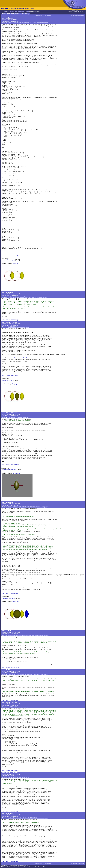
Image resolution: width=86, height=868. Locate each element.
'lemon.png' (16, 263)
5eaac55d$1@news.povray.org (18, 357)
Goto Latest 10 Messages (43, 16)
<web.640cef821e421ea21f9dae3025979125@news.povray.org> (28, 297)
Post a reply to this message (10, 255)
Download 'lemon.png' (8, 260)
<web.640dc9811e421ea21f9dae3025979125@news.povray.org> (28, 507)
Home (3, 8)
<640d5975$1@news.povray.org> (18, 327)
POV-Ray (3, 11)
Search (27, 8)
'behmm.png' (16, 473)
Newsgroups (11, 11)
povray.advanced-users (22, 11)
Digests (13, 8)
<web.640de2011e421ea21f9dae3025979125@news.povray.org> (28, 674)
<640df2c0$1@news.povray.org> (18, 707)
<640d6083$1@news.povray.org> (18, 417)
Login (32, 8)
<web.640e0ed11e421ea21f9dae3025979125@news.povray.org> (28, 818)
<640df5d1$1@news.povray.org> (18, 777)
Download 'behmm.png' (9, 470)
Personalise (20, 8)
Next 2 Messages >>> (78, 16)
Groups (8, 8)
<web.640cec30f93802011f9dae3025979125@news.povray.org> (28, 23)
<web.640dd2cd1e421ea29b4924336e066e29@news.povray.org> (28, 635)
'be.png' (15, 384)
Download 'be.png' (7, 380)
